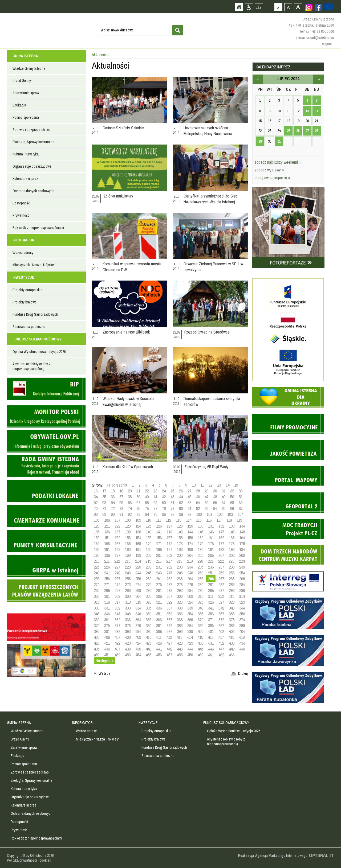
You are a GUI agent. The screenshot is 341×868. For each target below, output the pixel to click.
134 (242, 526)
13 (219, 485)
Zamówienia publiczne (29, 327)
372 (221, 620)
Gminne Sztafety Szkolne (123, 128)
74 (130, 508)
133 (232, 526)
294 (190, 590)
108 (128, 520)
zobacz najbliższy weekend (278, 162)
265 (200, 579)
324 (190, 602)
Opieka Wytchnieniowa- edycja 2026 (39, 352)
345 (97, 614)
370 (200, 620)
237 (221, 567)
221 (211, 561)
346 (107, 614)
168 (128, 544)
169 (138, 544)
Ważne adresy (23, 253)
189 (190, 549)
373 (232, 620)
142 (169, 532)
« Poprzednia (117, 485)
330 (97, 608)
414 (190, 637)
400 (200, 631)
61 (172, 503)
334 (138, 608)
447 (221, 649)
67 (224, 503)
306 (159, 596)
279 (190, 585)
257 (117, 579)
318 (128, 602)
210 (97, 561)
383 (180, 626)
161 (211, 538)
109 (138, 520)
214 (138, 561)
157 (169, 538)
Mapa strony (259, 7)
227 (117, 567)
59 (155, 503)
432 (221, 643)
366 (159, 620)
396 (159, 631)
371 (211, 620)
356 (211, 614)
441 (159, 649)
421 (107, 643)
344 (242, 608)
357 (221, 614)
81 (189, 508)
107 (117, 520)
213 (127, 561)
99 (189, 514)
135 (97, 532)
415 (200, 637)
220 (200, 561)
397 (169, 631)
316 (107, 602)
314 (242, 596)
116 (209, 520)
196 (107, 555)
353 (180, 614)
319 (138, 602)
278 (180, 585)
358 (232, 614)
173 (180, 544)
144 (190, 532)
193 (232, 549)
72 (113, 508)
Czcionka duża (298, 7)
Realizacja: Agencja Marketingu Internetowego (273, 855)
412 (169, 637)
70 (96, 508)
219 (190, 561)
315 (97, 602)
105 (97, 520)
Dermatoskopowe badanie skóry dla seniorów (212, 401)
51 (241, 497)
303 (128, 596)
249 (190, 573)
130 (200, 526)
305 (149, 596)
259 (138, 579)
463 (232, 655)
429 (190, 643)
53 (104, 503)
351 (159, 614)
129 (190, 526)
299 (242, 590)
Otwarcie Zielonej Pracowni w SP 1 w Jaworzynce (213, 267)
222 (221, 561)
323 (180, 602)
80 (181, 508)
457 (169, 655)
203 (180, 555)
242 (117, 573)
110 (148, 520)
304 (138, 596)
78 (164, 508)
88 (96, 514)
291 (159, 590)
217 (169, 561)
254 (242, 573)
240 (97, 573)
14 (228, 485)
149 (242, 532)
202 (169, 555)
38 (130, 497)
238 (232, 567)
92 (130, 514)
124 (138, 526)
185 (149, 549)
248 (180, 573)
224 (242, 561)
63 (189, 503)
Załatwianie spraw (26, 93)
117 (219, 520)
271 (107, 585)
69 (241, 503)
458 (180, 655)
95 (155, 514)
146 (211, 532)
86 (232, 508)
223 (231, 561)
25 (172, 491)
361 (107, 620)
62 (181, 503)
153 (128, 538)
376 (107, 626)
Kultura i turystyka (26, 154)
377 (117, 626)
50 (232, 497)
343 (232, 608)
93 (138, 514)
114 (189, 520)
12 (210, 485)
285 (97, 590)
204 (190, 555)
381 (159, 626)
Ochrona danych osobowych (33, 191)
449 (242, 649)
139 (138, 532)
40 (147, 497)
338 (180, 608)
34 (96, 497)
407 (117, 637)
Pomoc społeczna (26, 117)
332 (117, 608)
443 (180, 649)
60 (164, 503)
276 (159, 585)
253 (232, 573)
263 (180, 579)
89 (104, 514)
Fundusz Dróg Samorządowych (35, 314)
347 (117, 614)
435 (97, 649)
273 (128, 585)
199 (138, 555)
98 (181, 514)
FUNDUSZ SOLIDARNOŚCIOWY (37, 339)
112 (168, 520)
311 (211, 596)
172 (169, 544)
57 (138, 503)
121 (107, 526)
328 (232, 602)
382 (169, 626)
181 (107, 549)
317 (117, 602)
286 (107, 590)
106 (107, 520)
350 (149, 614)
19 (121, 491)
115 (199, 520)
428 (180, 643)
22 (147, 491)
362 (117, 620)
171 (159, 544)
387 (221, 626)
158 (180, 538)
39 (138, 497)
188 (180, 549)
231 (159, 567)
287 (117, 590)
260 (149, 579)
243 (128, 573)
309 (190, 596)
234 (190, 567)
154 (138, 538)
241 (107, 573)
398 (180, 631)
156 (159, 538)
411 (159, 637)
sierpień (319, 79)
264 (190, 579)
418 (231, 637)
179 (242, 544)
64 (198, 503)
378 (128, 626)
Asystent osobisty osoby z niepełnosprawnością (32, 366)
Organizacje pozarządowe (32, 166)
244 (138, 573)
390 (97, 631)
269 (242, 579)
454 (138, 655)
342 (221, 608)
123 (128, 526)
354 (190, 614)
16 (96, 491)
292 (169, 590)
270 (97, 585)
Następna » (105, 661)
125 (149, 526)
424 (138, 643)
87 (241, 508)
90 (113, 514)
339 (190, 608)
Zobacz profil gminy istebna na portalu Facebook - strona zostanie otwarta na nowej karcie (318, 7)
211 (107, 561)
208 (232, 555)
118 (229, 520)
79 (172, 508)
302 (117, 596)
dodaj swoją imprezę (273, 178)
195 (97, 555)
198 (128, 555)
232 (169, 567)
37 (121, 497)
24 (164, 491)
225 (97, 567)
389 (242, 626)
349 (138, 614)
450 (97, 655)
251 (211, 573)
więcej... (328, 44)
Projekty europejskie (27, 290)
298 (232, 590)
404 (242, 631)
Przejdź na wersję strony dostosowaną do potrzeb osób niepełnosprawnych (249, 7)
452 (117, 655)
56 (130, 503)
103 (230, 514)
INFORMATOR (23, 240)
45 (189, 497)
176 (211, 544)
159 (190, 538)
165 (97, 544)
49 (224, 497)
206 (211, 555)
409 (138, 637)
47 (206, 497)
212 (117, 561)
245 (149, 573)
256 (107, 579)
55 (121, 503)
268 (232, 579)
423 (128, 643)
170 (149, 544)
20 (130, 491)
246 (159, 573)
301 (107, 596)
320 (149, 602)
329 (242, 602)
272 (117, 585)
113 (178, 520)
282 (221, 585)
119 (239, 520)
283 (232, 585)
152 (117, 538)
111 (158, 520)
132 (221, 526)
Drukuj (243, 673)
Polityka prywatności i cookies (29, 860)
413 (179, 637)
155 (149, 538)
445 (200, 649)
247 (169, 573)
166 (107, 544)
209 (242, 555)
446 (211, 649)
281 (211, 585)
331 (107, 608)
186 (159, 549)
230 (149, 567)
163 (232, 538)
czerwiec (258, 79)
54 (113, 503)
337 (169, 608)
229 (138, 567)
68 (232, 503)
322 (169, 602)
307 (169, 596)
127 (169, 526)
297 (221, 590)
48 (215, 497)
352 (169, 614)
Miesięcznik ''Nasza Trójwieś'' (34, 265)
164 (242, 538)
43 (172, 497)
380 (149, 626)
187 (169, 549)
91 (121, 514)
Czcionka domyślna (278, 7)
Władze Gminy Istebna (29, 68)
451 (107, 655)
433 (232, 643)
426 (159, 643)
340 (200, 608)
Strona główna (239, 7)
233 (180, 567)
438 (128, 649)
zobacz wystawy (269, 170)
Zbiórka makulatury (118, 196)
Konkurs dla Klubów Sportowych (128, 467)
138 (128, 532)
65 (206, 503)
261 (159, 579)
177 (221, 544)
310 (200, 596)
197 (117, 555)
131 (211, 526)
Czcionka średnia (288, 7)
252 (221, 573)
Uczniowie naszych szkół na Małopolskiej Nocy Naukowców (208, 131)
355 (200, 614)
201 (159, 555)
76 (147, 508)
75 (138, 508)
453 (128, 655)
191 (211, 549)
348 (128, 614)
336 (159, 608)
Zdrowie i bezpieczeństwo (32, 130)
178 (232, 544)
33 (241, 491)
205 (200, 555)
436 (107, 649)
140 (149, 532)
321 (159, 602)
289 (138, 590)
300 (97, 596)
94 (147, 514)
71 (104, 508)
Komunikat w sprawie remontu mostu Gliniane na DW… (132, 267)
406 (107, 637)
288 (128, 590)
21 (138, 491)
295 (200, 590)
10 (194, 485)
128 (180, 526)
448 (232, 649)
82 (198, 508)
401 (211, 631)
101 (209, 514)
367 (169, 620)
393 (128, 631)
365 (149, 620)
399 (190, 631)
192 (221, 549)
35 (104, 497)
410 (149, 637)
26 (181, 491)
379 (138, 626)
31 (224, 491)
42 (164, 497)
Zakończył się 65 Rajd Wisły (206, 467)
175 (200, 544)
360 (97, 620)
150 (97, 538)
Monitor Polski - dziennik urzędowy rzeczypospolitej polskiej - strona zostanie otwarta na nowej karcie (46, 417)
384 (190, 626)
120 (97, 526)
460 (200, 655)
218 (179, 561)
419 (242, 637)
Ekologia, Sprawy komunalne (33, 142)
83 (206, 508)
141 (159, 532)
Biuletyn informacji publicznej (46, 389)
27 (189, 491)
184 (138, 549)
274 (138, 585)
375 (97, 626)
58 (147, 503)
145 (200, 532)
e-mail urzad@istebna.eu (315, 37)
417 (221, 637)
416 (211, 637)
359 (242, 614)
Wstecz (104, 673)
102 (220, 514)
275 (149, 585)
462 (221, 655)
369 (190, 620)
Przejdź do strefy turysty (336, 95)
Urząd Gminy (22, 81)
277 (169, 585)
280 (200, 585)
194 (242, 549)
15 (236, 485)
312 (221, 596)
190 (200, 549)
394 (138, 631)
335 (149, 608)
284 (242, 585)
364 (138, 620)
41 (155, 497)
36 (113, 497)
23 (155, 491)
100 (199, 514)
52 (96, 503)
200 (149, 555)
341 (211, 608)
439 (138, 649)
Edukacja (19, 105)
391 (107, 631)
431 (211, 643)
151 (107, 538)
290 (149, 590)
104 (240, 514)
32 (232, 491)
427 (169, 643)
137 (117, 532)
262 (169, 579)
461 (211, 655)
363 (128, 620)
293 (180, 590)
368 (180, 620)
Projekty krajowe (25, 302)
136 (107, 532)
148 (232, 532)
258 (128, 579)
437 (117, 649)
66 (215, 503)
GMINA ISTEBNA (25, 56)
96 (164, 514)
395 (149, 631)
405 (97, 637)
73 (121, 508)
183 (128, 549)
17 (104, 491)
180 (97, 549)
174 (190, 544)
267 (221, 579)
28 (198, 491)
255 (97, 579)
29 (206, 491)
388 (232, 626)
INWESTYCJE (23, 277)
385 (200, 626)
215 (148, 561)
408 (128, 637)
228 (128, 567)
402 (221, 631)
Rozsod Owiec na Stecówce (207, 332)
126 (159, 526)
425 (149, 643)
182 (117, 549)
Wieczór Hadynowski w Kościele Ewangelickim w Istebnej (128, 401)
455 (149, 655)
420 (97, 643)
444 (190, 649)
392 (117, 631)
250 (200, 573)
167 (117, 544)
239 (242, 567)
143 (180, 532)
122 (117, 526)
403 (232, 631)
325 (200, 602)
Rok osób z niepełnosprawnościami (38, 228)
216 (159, 561)
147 (221, 532)
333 (128, 608)
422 (117, 643)
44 (181, 497)
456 (159, 655)
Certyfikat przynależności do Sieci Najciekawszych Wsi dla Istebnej (211, 199)
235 (200, 567)
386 (211, 626)
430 (200, 643)
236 (211, 567)
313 (231, 596)
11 (202, 485)
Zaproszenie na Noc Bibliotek (126, 332)
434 (242, 643)
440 (149, 649)
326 (211, 602)
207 (221, 555)
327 (221, 602)
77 (155, 508)
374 (242, 620)
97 (172, 514)
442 (169, 649)
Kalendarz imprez (25, 179)
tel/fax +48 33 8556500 (317, 31)
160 (200, 538)
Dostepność (21, 203)
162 (221, 538)
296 (211, 590)
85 (224, 508)
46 (198, 497)
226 (107, 567)
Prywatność (21, 215)
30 (215, 491)
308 (180, 596)
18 (113, 491)
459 (190, 655)
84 (215, 508)
